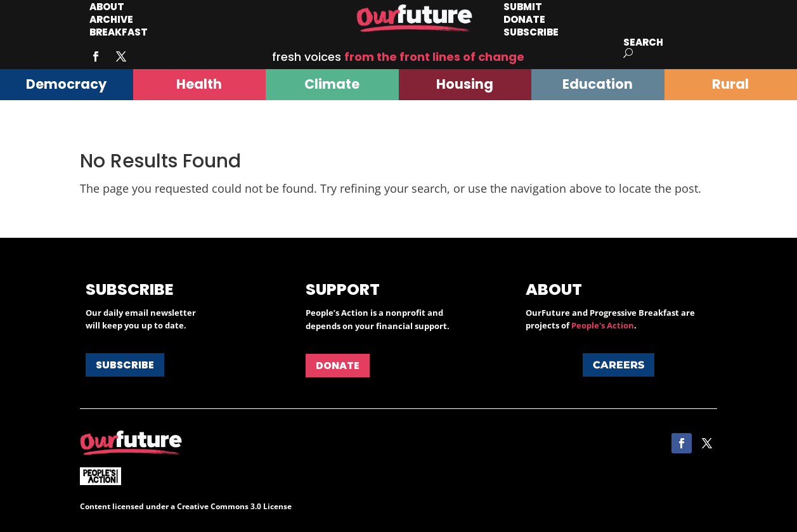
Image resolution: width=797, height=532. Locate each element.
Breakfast (119, 32)
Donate (338, 366)
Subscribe (531, 32)
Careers (619, 365)
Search (643, 42)
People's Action (603, 325)
